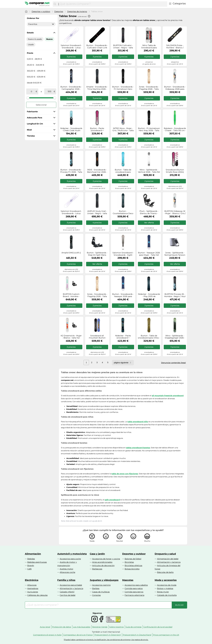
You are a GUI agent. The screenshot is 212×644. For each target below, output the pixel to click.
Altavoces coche (67, 572)
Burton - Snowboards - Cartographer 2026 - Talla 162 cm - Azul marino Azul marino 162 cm (71, 88)
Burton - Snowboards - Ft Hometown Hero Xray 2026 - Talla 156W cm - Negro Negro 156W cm (123, 88)
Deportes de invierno (77, 11)
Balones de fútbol (133, 559)
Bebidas (31, 559)
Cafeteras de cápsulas (37, 595)
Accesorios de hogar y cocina (106, 559)
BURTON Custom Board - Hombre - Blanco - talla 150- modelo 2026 (71, 295)
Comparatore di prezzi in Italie (47, 635)
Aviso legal (45, 627)
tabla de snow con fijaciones (125, 474)
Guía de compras (134, 627)
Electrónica (32, 580)
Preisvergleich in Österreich (108, 635)
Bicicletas (129, 562)
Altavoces (32, 585)
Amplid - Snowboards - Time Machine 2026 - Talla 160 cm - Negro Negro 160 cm (97, 88)
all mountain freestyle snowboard (168, 396)
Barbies (96, 588)
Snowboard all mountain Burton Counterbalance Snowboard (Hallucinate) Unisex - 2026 (97, 337)
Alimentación (33, 554)
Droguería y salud (165, 554)
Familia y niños (66, 580)
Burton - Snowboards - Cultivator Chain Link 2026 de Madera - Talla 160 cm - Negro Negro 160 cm (97, 47)
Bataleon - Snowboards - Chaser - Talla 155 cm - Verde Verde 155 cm (175, 130)
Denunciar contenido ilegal (173, 363)
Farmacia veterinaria (134, 595)
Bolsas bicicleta (132, 569)
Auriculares (33, 592)
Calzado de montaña (167, 595)
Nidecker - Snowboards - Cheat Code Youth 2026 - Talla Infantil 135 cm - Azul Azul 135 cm (71, 130)
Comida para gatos (134, 588)
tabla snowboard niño (138, 422)
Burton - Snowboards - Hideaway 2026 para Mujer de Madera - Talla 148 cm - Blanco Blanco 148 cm (175, 88)
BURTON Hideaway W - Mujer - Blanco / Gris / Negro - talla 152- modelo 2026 (175, 212)
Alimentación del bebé (168, 559)
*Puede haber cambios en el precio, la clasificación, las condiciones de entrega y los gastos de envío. (106, 640)
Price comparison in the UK (166, 635)
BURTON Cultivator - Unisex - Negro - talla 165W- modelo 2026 (123, 47)
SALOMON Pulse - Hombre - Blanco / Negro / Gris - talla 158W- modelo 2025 (175, 47)
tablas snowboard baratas (138, 448)
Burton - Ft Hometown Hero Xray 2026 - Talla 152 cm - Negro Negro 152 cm (149, 130)
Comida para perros (134, 592)
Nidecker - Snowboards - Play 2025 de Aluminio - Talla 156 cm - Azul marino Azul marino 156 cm (149, 295)
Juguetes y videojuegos (104, 580)
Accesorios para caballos (136, 585)
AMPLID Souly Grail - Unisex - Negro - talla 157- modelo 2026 (97, 212)
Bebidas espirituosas (37, 562)
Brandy (31, 565)
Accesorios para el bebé (71, 585)
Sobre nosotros (116, 627)
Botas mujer (163, 592)
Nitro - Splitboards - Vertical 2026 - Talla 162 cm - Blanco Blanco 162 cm (149, 171)
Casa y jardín (97, 554)
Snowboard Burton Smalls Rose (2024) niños (175, 171)
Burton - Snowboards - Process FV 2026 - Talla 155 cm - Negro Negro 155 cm (71, 171)
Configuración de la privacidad (158, 627)
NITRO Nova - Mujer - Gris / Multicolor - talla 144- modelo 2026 (123, 130)
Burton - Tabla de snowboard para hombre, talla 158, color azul (123, 171)
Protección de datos (62, 627)
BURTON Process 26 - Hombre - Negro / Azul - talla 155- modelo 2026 (175, 295)
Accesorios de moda (167, 585)
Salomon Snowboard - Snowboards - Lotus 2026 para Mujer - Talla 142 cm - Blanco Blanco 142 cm (71, 212)
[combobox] (112, 4)
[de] (32, 91)
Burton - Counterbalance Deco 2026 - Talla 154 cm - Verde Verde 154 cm (123, 212)
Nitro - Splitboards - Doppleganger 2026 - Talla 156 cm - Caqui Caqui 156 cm (175, 337)
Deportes (59, 11)
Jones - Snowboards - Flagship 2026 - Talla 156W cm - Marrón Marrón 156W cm (97, 295)
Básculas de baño (165, 572)
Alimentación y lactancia (169, 562)
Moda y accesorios (166, 580)
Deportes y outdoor (41, 11)
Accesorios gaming (101, 585)
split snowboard (112, 500)
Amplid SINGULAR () (71, 253)
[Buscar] (55, 4)
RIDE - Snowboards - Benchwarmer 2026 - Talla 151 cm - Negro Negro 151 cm (97, 171)
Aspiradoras (33, 588)
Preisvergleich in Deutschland (137, 635)
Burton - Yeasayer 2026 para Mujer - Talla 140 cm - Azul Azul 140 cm (149, 254)
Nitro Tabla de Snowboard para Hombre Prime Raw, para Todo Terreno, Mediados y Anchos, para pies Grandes (149, 47)
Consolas (96, 595)
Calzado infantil (67, 592)
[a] (49, 91)
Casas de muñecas (101, 592)
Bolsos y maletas (165, 588)
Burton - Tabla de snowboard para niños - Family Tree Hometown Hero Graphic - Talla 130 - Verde (149, 337)
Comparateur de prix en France (78, 635)
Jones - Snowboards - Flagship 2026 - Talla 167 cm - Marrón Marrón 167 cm (149, 88)
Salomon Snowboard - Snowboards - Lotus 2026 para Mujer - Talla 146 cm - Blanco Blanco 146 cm (71, 47)
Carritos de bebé (68, 595)
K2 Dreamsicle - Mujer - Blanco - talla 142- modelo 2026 (71, 337)
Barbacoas (97, 569)
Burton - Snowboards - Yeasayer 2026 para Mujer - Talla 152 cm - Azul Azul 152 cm (123, 295)
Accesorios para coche (70, 559)
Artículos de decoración (103, 565)
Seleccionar (41, 105)
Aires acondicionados (102, 562)
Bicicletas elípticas (133, 565)
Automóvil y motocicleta (72, 554)
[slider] (28, 98)
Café (29, 569)
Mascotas (128, 580)
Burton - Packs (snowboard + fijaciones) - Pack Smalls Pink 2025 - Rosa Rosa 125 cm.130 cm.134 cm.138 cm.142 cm (97, 130)
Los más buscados (82, 627)
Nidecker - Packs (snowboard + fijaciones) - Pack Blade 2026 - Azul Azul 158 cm (123, 337)
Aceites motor (67, 569)
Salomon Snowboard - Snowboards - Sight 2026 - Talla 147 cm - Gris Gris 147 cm (123, 254)
